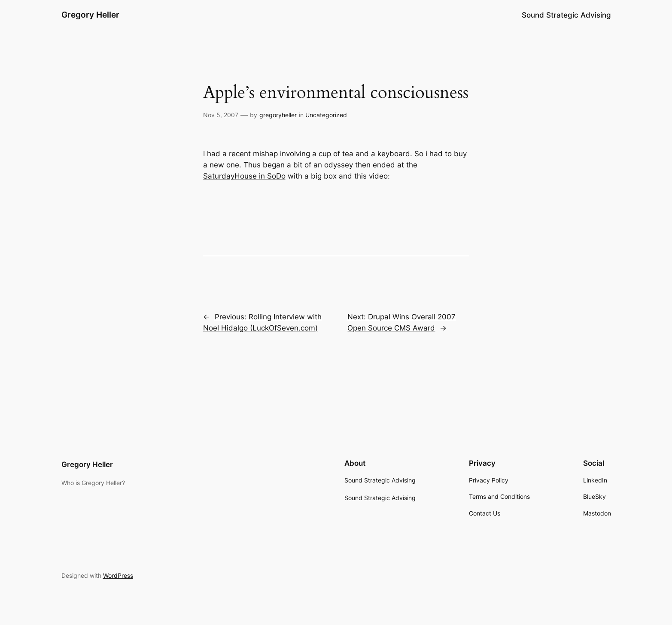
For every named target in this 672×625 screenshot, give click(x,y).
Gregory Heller (90, 15)
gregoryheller (278, 115)
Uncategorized (326, 115)
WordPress (118, 575)
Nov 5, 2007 (221, 115)
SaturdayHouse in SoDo (244, 176)
